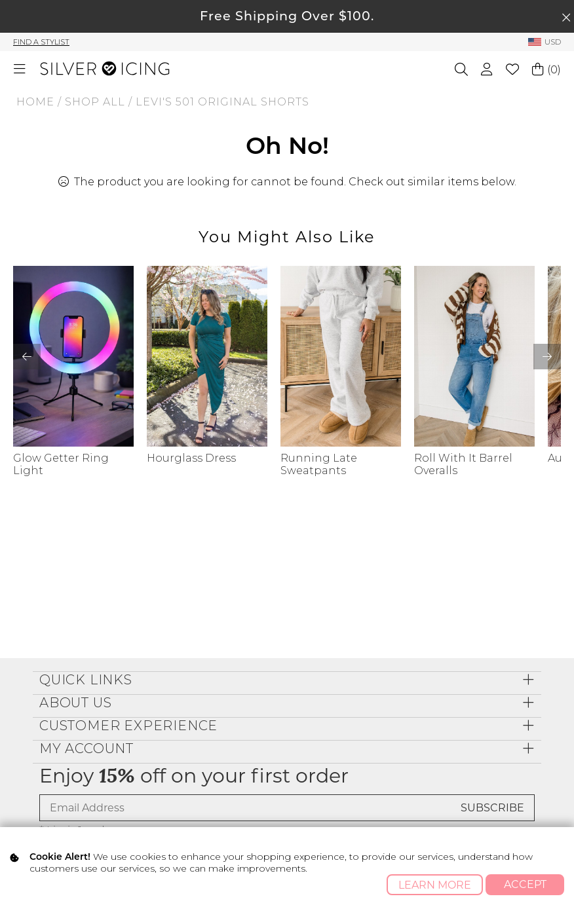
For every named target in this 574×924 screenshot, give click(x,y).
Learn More (435, 885)
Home (35, 102)
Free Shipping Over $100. (287, 16)
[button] (547, 357)
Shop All (95, 102)
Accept (525, 884)
